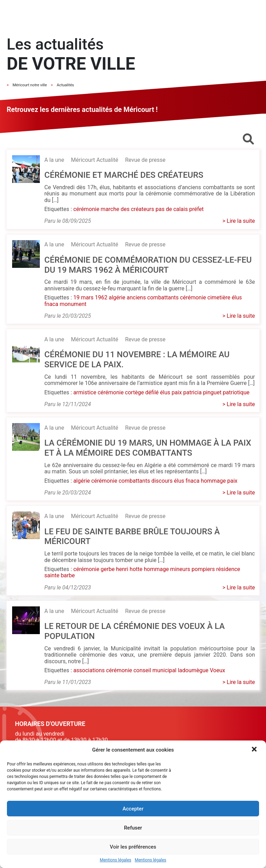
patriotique (236, 392)
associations (89, 670)
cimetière (219, 297)
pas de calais (172, 209)
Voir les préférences (133, 847)
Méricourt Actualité (95, 160)
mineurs (180, 569)
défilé (152, 392)
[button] (255, 750)
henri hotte (129, 569)
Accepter (133, 809)
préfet (196, 209)
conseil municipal (155, 670)
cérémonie (86, 209)
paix (177, 392)
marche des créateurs (127, 209)
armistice (85, 392)
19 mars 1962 (90, 297)
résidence (228, 569)
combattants (134, 481)
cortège (135, 392)
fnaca (51, 304)
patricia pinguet (202, 392)
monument (73, 304)
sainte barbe (60, 575)
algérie (117, 297)
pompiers (203, 569)
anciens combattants (153, 297)
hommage (213, 481)
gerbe (108, 569)
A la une (54, 160)
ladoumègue (193, 670)
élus (237, 297)
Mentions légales (116, 860)
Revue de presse (145, 160)
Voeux (218, 670)
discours (162, 481)
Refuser (133, 828)
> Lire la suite (239, 221)
